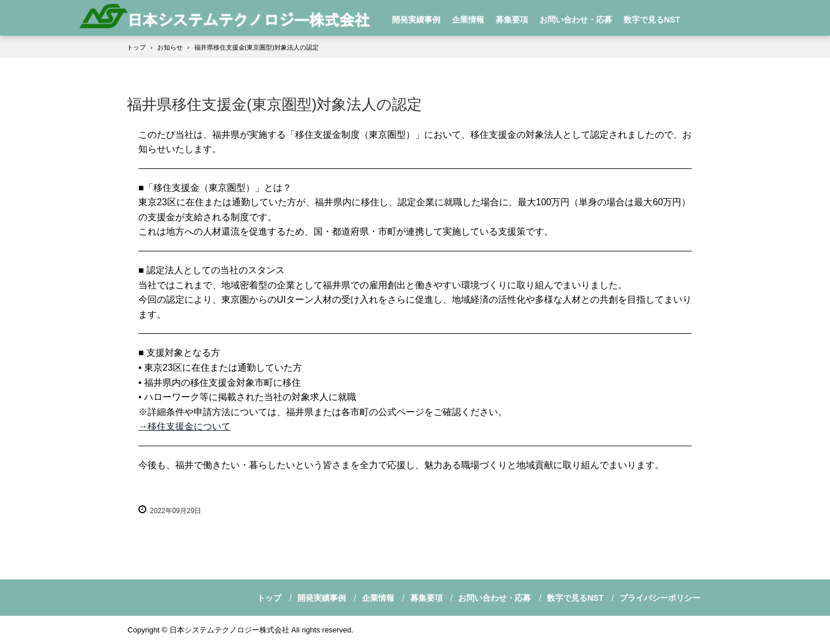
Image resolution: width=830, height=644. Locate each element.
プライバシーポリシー (660, 598)
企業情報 (468, 20)
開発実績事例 (416, 20)
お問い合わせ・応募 (576, 20)
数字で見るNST (652, 20)
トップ (269, 598)
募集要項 (512, 20)
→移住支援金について (184, 426)
